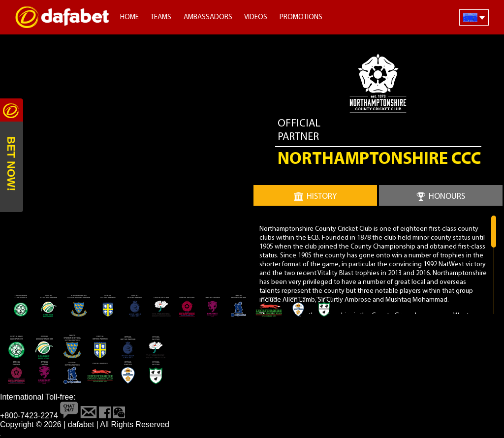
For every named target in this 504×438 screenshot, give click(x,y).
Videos (256, 17)
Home (129, 17)
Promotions (301, 17)
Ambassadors (208, 17)
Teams (161, 17)
